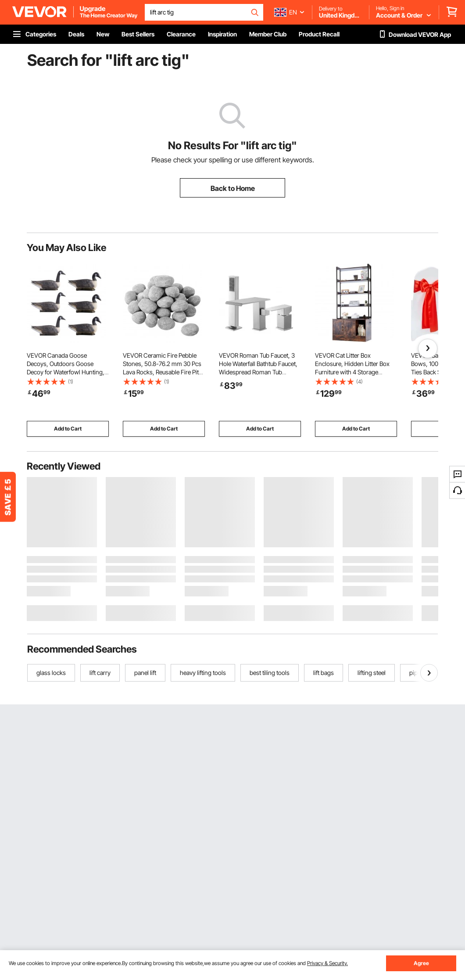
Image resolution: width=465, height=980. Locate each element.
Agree (421, 963)
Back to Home (233, 188)
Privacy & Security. (327, 963)
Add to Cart (68, 429)
